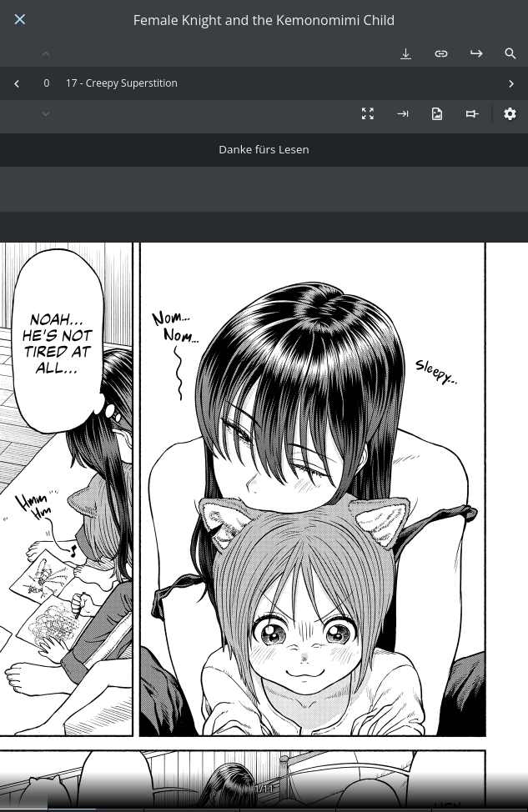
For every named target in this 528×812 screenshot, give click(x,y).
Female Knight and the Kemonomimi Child (264, 20)
